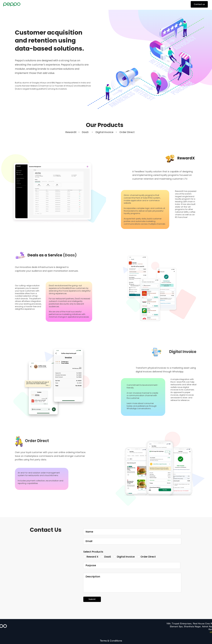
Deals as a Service (52, 255)
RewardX (71, 132)
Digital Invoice (104, 132)
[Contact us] (199, 4)
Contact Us (46, 530)
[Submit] (92, 599)
